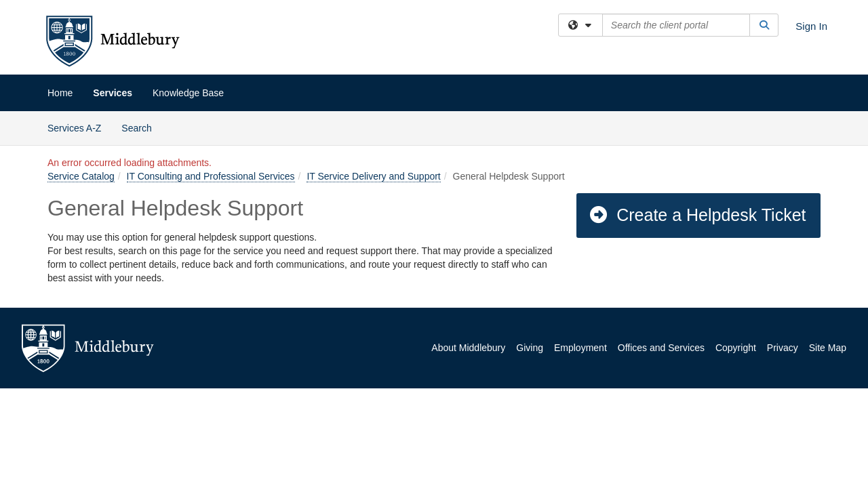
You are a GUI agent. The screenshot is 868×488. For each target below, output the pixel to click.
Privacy (783, 348)
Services (113, 93)
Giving (530, 348)
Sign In (811, 26)
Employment (580, 348)
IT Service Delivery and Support (373, 176)
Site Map (828, 348)
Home (60, 93)
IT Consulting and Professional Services (211, 176)
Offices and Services (661, 348)
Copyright (736, 348)
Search (141, 127)
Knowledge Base (188, 93)
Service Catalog (81, 176)
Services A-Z (74, 128)
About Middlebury (468, 348)
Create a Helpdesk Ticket (697, 215)
